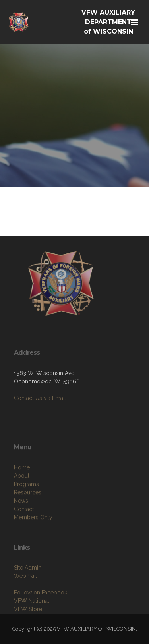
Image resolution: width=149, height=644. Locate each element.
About (22, 493)
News (21, 518)
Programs (26, 501)
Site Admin (28, 583)
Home (22, 485)
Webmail (25, 592)
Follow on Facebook (41, 608)
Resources (28, 510)
